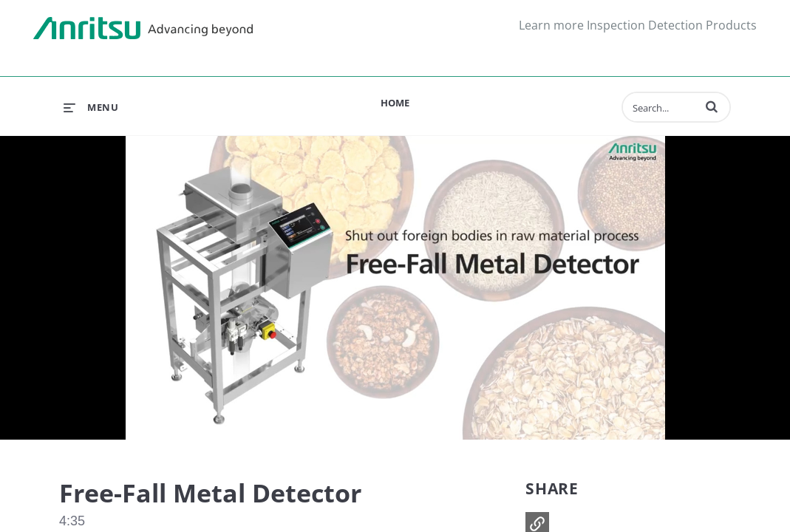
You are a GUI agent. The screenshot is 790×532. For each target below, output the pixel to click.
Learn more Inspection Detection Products (638, 25)
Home (395, 103)
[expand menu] (91, 107)
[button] (712, 106)
